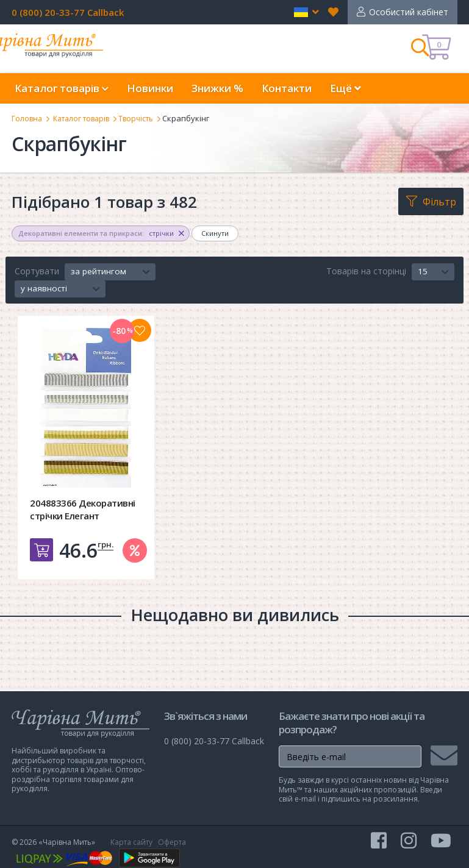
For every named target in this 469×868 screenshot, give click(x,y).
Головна (28, 118)
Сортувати (37, 271)
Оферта (172, 842)
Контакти (287, 88)
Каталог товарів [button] (62, 88)
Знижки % (217, 88)
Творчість (147, 118)
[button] (306, 12)
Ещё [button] (345, 88)
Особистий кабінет (409, 12)
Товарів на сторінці (366, 271)
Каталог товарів (87, 118)
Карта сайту (131, 842)
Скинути (215, 233)
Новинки (150, 88)
